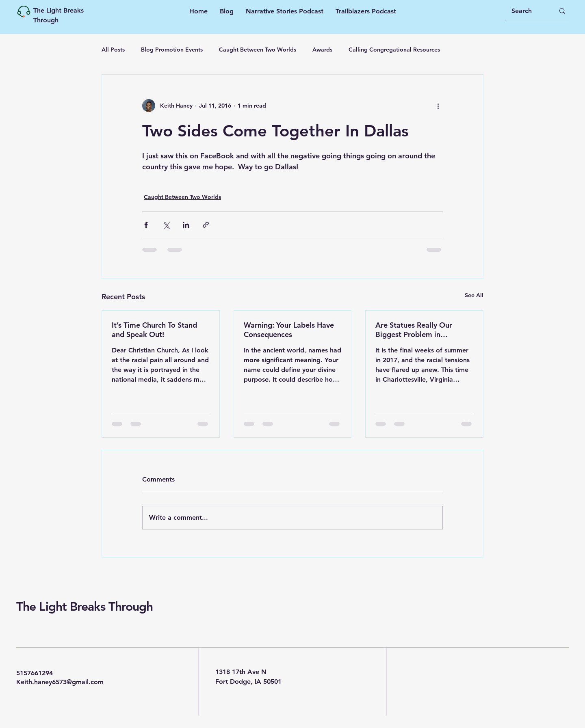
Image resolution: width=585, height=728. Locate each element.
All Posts (113, 50)
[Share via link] (206, 225)
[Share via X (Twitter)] (166, 225)
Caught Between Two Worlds (258, 50)
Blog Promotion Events (172, 50)
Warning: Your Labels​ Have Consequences (289, 330)
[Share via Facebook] (146, 225)
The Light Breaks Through (84, 607)
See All (474, 295)
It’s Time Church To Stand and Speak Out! (154, 330)
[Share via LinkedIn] (186, 225)
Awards (322, 50)
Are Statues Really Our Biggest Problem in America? (414, 330)
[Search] (527, 11)
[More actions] (438, 106)
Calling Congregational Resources (394, 50)
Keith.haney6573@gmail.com (60, 682)
